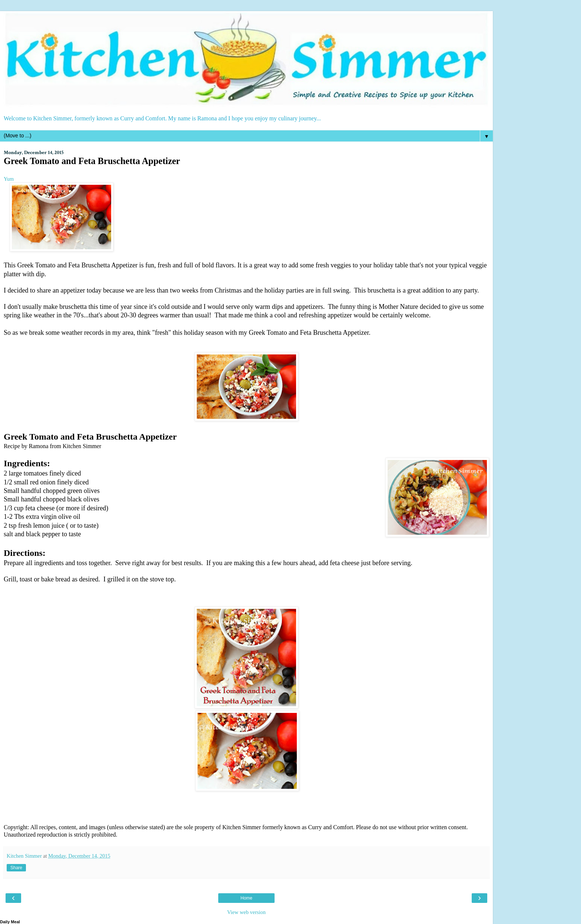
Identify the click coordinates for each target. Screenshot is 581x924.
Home (246, 898)
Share (16, 868)
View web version (246, 912)
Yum (9, 179)
